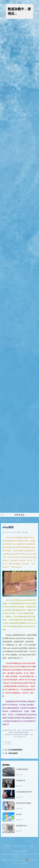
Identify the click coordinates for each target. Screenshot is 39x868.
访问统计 (32, 846)
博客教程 (18, 520)
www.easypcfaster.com (20, 854)
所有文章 (15, 846)
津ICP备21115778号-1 (17, 860)
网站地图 (7, 846)
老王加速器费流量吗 (15, 750)
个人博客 (7, 743)
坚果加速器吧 (13, 753)
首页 (12, 520)
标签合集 (24, 846)
